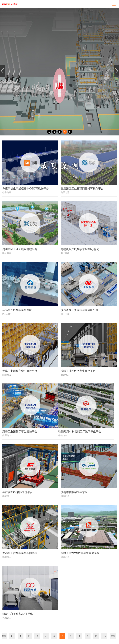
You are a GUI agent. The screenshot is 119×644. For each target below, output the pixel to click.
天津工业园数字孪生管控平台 (20, 371)
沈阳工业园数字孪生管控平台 (78, 371)
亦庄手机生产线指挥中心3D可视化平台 (25, 189)
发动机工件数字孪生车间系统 (20, 553)
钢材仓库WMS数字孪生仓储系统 (80, 553)
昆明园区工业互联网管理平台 (20, 249)
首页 (4, 636)
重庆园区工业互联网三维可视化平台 (82, 189)
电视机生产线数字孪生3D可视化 (80, 249)
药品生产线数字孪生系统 (17, 310)
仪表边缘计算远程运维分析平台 (79, 310)
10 (96, 636)
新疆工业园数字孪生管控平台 (20, 432)
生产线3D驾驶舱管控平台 (17, 492)
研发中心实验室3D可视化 (17, 614)
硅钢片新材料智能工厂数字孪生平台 (80, 432)
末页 (113, 636)
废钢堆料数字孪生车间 (74, 492)
